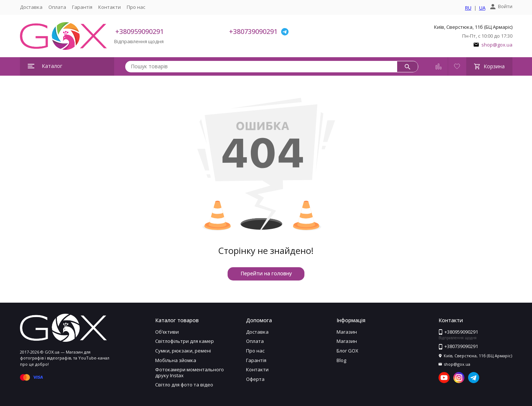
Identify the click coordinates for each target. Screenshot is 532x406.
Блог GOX (347, 351)
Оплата (57, 7)
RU (468, 8)
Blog (341, 360)
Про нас (136, 7)
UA (482, 8)
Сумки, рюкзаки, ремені (183, 351)
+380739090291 (253, 31)
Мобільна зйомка (176, 360)
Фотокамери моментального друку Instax (190, 372)
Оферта (255, 379)
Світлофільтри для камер (185, 341)
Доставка (31, 7)
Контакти (110, 7)
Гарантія (82, 7)
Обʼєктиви (167, 332)
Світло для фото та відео (184, 385)
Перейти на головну (266, 273)
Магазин (347, 332)
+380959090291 (139, 31)
